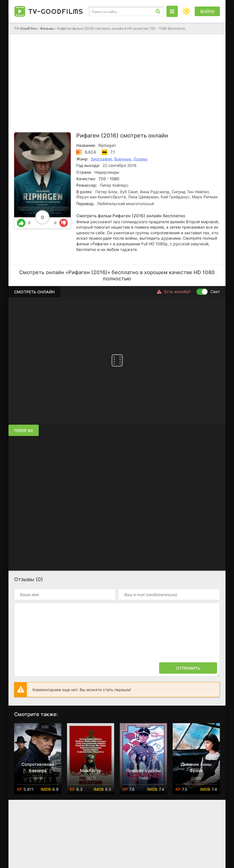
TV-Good (56, 11)
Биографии (101, 159)
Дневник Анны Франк (196, 767)
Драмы (140, 159)
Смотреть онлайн (34, 292)
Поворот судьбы (144, 771)
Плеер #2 (24, 430)
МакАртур (91, 771)
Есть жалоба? (174, 292)
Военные (123, 159)
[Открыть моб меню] (172, 11)
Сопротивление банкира (38, 767)
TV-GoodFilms (25, 28)
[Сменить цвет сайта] (186, 11)
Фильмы (47, 28)
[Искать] (158, 11)
